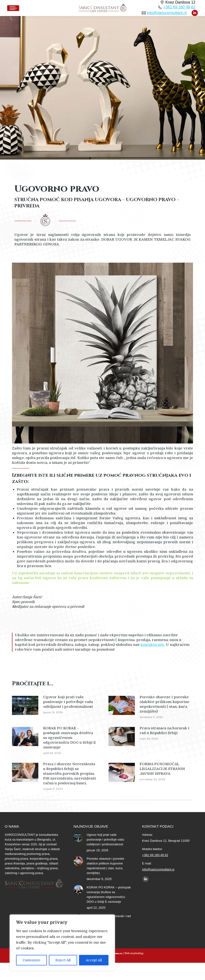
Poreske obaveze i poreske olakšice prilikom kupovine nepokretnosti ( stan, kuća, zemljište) (165, 704)
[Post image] (25, 705)
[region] (62, 942)
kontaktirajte (152, 645)
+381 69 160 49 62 (179, 7)
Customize (31, 960)
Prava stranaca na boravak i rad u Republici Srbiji (164, 731)
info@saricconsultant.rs (167, 13)
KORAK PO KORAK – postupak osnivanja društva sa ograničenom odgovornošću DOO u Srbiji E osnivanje (69, 738)
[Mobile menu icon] (13, 8)
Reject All (63, 960)
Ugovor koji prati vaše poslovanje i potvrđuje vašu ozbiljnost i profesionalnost (68, 702)
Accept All (94, 960)
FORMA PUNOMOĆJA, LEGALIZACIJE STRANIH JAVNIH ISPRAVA (162, 769)
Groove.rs (116, 953)
